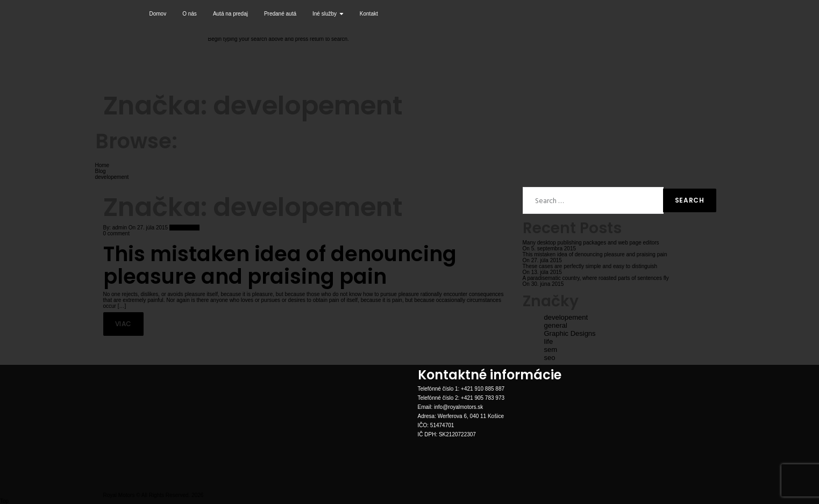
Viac (123, 324)
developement (566, 317)
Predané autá (280, 14)
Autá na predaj (230, 14)
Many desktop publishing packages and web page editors (591, 243)
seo (550, 358)
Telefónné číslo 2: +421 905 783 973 (461, 398)
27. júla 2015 (152, 228)
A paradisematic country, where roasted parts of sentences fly (596, 278)
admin (120, 228)
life (549, 341)
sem (551, 350)
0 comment (116, 233)
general (556, 325)
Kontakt (369, 14)
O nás (190, 14)
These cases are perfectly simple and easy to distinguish (590, 266)
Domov (158, 14)
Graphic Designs (570, 333)
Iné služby (328, 14)
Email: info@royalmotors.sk (451, 407)
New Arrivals (184, 228)
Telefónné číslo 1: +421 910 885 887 (461, 389)
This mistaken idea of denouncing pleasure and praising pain (280, 265)
